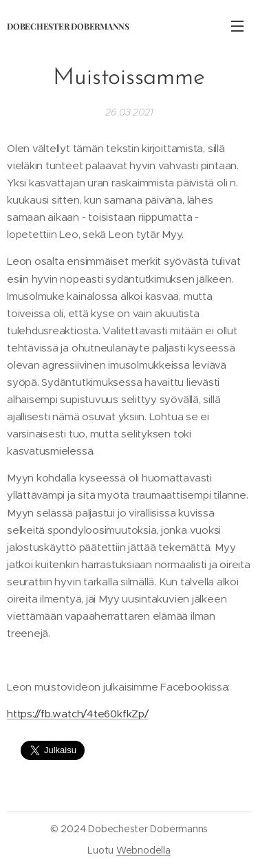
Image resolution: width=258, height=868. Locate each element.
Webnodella (143, 850)
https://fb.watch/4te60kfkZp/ (78, 714)
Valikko (237, 26)
